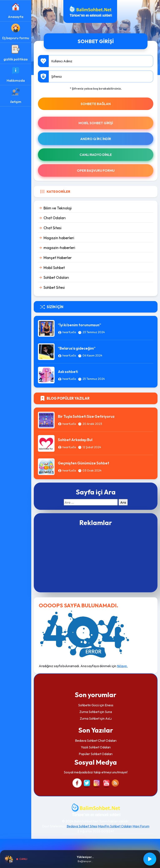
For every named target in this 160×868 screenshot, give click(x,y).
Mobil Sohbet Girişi (96, 123)
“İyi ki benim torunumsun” (79, 325)
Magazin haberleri (59, 238)
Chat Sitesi (52, 228)
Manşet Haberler (58, 258)
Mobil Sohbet (54, 268)
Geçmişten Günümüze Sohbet (84, 463)
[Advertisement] (96, 559)
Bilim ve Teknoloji (58, 208)
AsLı (108, 718)
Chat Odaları (55, 218)
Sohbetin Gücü (89, 705)
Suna (108, 712)
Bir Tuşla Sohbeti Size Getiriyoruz (86, 416)
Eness (109, 705)
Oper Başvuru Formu (96, 170)
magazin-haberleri (59, 248)
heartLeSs (69, 332)
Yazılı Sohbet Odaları (96, 747)
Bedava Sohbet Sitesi (82, 826)
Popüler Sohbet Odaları (96, 754)
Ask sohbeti (68, 372)
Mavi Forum (141, 826)
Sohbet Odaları (56, 277)
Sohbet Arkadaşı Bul (75, 440)
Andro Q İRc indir (96, 139)
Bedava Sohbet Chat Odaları (96, 740)
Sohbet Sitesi (54, 287)
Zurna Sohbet (89, 712)
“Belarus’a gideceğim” (77, 348)
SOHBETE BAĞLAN (96, 104)
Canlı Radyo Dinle (96, 155)
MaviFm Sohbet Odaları (115, 826)
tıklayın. (122, 666)
